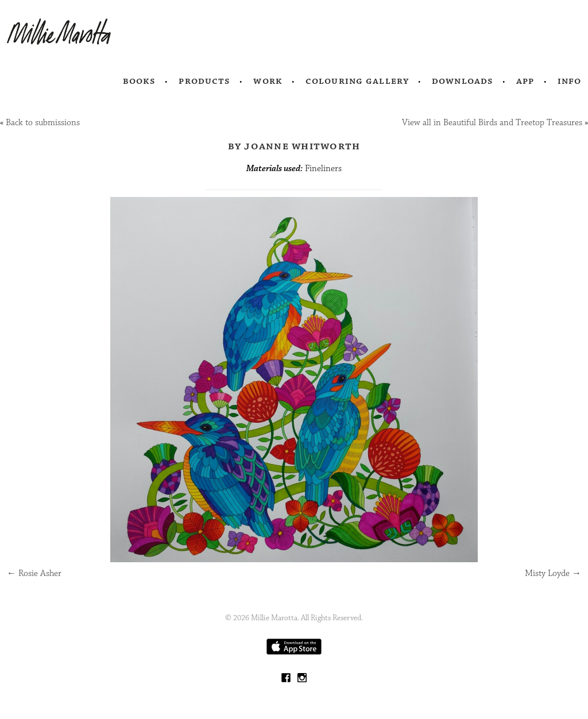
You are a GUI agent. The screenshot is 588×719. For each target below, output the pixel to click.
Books (140, 81)
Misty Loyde (553, 573)
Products (204, 81)
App (525, 81)
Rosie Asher (34, 573)
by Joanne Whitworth (294, 146)
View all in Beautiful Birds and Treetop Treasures (492, 123)
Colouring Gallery (357, 81)
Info (570, 81)
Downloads (463, 81)
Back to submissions (43, 123)
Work (268, 81)
